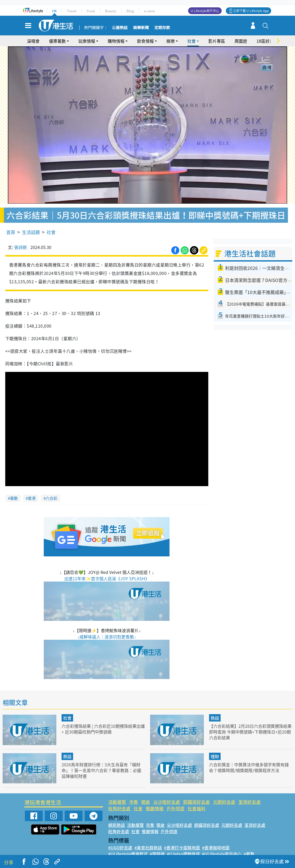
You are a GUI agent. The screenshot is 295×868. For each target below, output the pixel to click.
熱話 (215, 710)
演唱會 (33, 41)
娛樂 (171, 41)
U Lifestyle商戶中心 (205, 11)
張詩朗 (20, 239)
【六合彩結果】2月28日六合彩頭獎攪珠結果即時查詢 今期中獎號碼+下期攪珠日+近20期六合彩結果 (250, 724)
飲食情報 (145, 41)
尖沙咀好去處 (167, 794)
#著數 (249, 846)
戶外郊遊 (176, 801)
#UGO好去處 (120, 840)
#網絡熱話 (118, 852)
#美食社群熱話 (148, 840)
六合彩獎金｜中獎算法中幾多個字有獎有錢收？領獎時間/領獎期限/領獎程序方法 (249, 759)
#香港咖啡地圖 (216, 840)
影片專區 (217, 41)
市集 (134, 794)
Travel (72, 11)
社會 (192, 41)
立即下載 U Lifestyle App (251, 11)
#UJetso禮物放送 (183, 846)
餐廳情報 (155, 801)
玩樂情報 (87, 41)
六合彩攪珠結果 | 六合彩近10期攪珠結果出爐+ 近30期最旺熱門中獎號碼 (101, 721)
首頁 (11, 224)
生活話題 (31, 224)
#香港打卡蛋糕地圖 (182, 840)
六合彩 (51, 490)
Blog (130, 11)
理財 (215, 748)
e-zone (149, 11)
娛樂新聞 (141, 28)
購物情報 (116, 41)
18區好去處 (267, 41)
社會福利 (196, 801)
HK (54, 11)
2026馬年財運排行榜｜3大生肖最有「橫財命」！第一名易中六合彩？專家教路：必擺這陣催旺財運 (103, 762)
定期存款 (162, 28)
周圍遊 (241, 41)
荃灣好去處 (250, 794)
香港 (32, 490)
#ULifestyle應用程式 (128, 846)
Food (91, 11)
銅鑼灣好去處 (196, 794)
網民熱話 (117, 817)
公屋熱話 (120, 28)
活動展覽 (117, 794)
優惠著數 (57, 41)
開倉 (146, 794)
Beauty (111, 11)
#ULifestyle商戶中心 (222, 846)
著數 (14, 490)
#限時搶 (157, 846)
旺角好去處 (119, 801)
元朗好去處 (224, 794)
